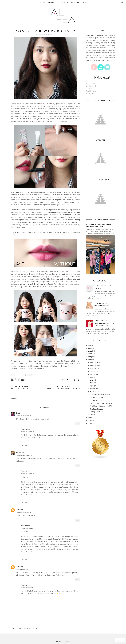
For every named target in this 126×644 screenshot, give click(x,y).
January (93, 415)
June (92, 380)
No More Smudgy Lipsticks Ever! (102, 403)
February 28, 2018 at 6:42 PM (24, 512)
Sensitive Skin (91, 91)
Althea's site (50, 363)
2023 (90, 345)
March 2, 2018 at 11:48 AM (28, 474)
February (93, 392)
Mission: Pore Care (97, 397)
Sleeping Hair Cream (57, 197)
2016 (90, 421)
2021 (90, 351)
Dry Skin (89, 89)
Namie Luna (21, 453)
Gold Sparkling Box (97, 409)
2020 (90, 354)
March (92, 389)
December (94, 363)
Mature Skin (90, 94)
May (92, 383)
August (93, 374)
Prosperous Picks (96, 400)
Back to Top (120, 640)
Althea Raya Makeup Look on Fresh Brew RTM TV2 (98, 226)
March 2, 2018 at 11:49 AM (28, 432)
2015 (90, 423)
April (92, 386)
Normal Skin (90, 84)
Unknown (20, 510)
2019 (90, 357)
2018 (90, 360)
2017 (90, 418)
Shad (18, 413)
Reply (78, 424)
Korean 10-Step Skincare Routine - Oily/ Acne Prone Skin (104, 323)
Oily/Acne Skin (91, 86)
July (92, 377)
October (93, 368)
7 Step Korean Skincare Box (100, 394)
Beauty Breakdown (18, 380)
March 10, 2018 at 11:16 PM (23, 569)
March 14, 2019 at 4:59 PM (27, 588)
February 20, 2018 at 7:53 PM (24, 416)
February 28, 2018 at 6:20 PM (24, 455)
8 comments (15, 378)
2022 (90, 348)
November (94, 366)
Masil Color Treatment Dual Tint (102, 406)
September (94, 371)
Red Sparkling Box (97, 412)
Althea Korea (67, 641)
